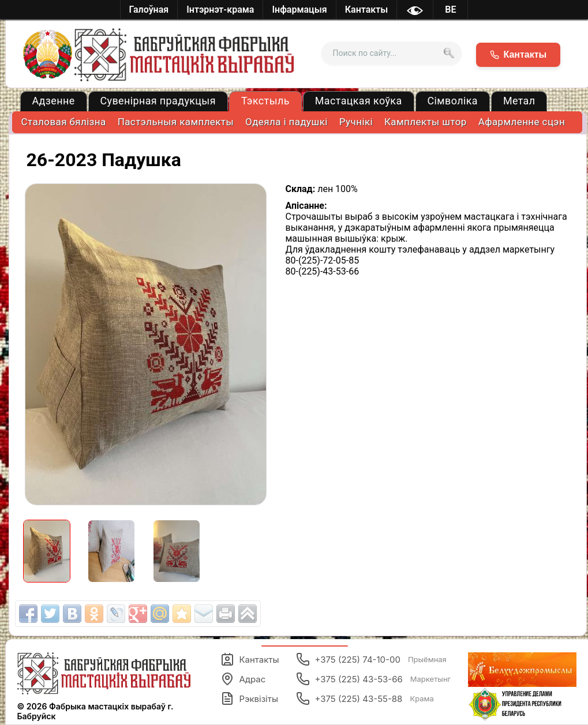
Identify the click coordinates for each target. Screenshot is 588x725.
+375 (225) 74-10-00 (371, 659)
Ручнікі (356, 122)
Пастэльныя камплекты (176, 122)
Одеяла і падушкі (286, 122)
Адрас (243, 679)
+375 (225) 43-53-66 (373, 679)
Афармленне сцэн (522, 122)
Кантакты (250, 659)
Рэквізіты (249, 698)
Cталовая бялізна (64, 122)
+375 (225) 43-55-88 (365, 698)
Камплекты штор (426, 122)
